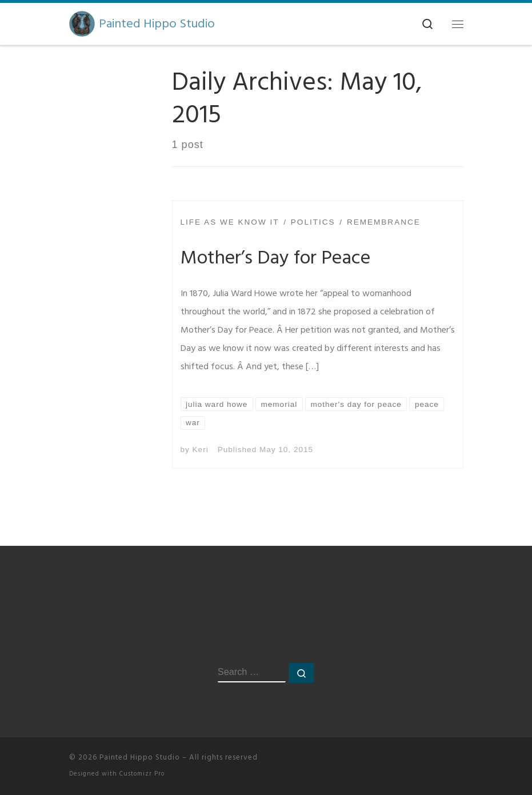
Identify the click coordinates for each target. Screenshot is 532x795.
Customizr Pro (142, 774)
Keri (201, 450)
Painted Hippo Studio (140, 757)
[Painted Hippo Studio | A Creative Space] (82, 23)
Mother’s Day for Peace (275, 258)
